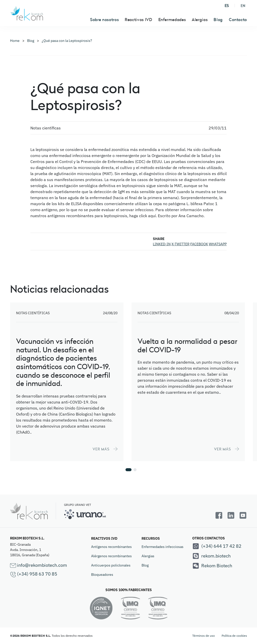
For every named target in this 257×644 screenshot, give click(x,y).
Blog (218, 20)
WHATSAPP (218, 244)
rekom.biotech (211, 556)
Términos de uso (204, 636)
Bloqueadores (102, 575)
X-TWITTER (180, 244)
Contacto (238, 20)
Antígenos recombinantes (111, 547)
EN (243, 6)
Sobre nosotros (104, 20)
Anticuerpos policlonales (111, 565)
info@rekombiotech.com (39, 565)
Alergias (148, 556)
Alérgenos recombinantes (111, 556)
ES (227, 6)
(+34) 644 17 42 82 (217, 546)
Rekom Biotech (212, 566)
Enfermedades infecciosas (163, 547)
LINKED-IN (162, 244)
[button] (128, 470)
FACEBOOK (199, 244)
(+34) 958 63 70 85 (34, 574)
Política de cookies (234, 636)
